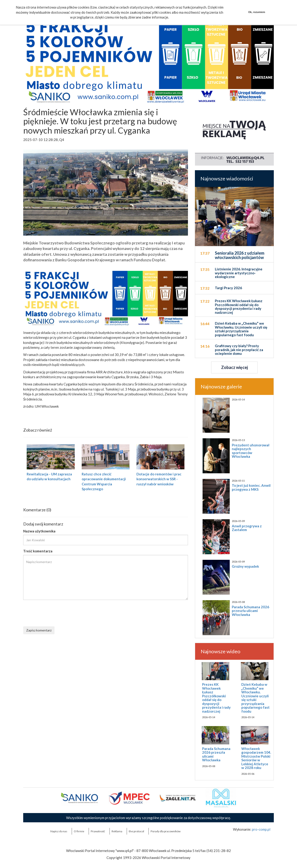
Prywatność (98, 831)
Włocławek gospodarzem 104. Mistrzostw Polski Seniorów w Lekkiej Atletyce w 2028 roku (256, 758)
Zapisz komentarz (39, 630)
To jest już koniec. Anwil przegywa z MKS (251, 487)
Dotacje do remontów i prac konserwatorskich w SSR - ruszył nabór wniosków (159, 479)
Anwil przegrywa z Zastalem (247, 528)
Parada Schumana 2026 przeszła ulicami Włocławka (250, 611)
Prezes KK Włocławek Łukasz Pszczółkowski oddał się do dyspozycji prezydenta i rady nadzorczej (216, 698)
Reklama (117, 831)
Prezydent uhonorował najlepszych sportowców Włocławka (251, 451)
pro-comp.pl (261, 829)
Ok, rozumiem (257, 12)
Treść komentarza (38, 551)
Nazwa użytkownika (39, 531)
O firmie (79, 831)
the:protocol (136, 831)
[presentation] (58, 612)
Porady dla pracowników (166, 831)
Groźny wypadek (245, 566)
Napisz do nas (59, 831)
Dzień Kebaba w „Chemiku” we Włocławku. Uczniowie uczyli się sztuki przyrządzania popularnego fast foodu (255, 698)
